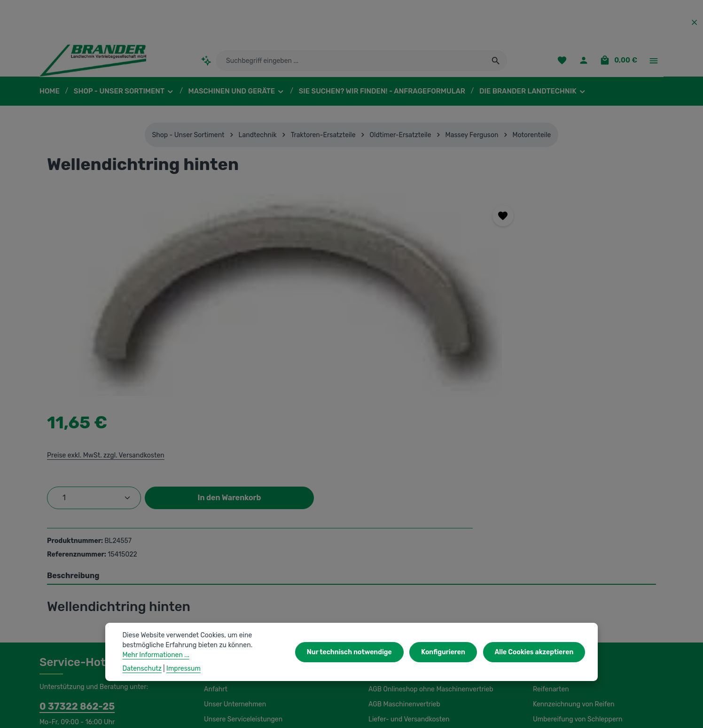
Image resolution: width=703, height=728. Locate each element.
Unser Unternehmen (234, 548)
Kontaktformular (113, 590)
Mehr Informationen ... (154, 655)
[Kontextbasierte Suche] (206, 63)
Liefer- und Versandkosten (407, 563)
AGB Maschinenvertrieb (403, 548)
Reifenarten (550, 533)
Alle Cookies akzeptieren (536, 652)
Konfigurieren (448, 652)
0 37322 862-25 (72, 550)
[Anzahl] (460, 287)
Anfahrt (215, 533)
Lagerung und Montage (567, 593)
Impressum (385, 578)
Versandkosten (457, 714)
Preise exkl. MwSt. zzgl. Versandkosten (470, 245)
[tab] (351, 419)
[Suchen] (496, 63)
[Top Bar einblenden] (653, 64)
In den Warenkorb (583, 287)
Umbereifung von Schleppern (575, 563)
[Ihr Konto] (586, 64)
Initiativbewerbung (395, 593)
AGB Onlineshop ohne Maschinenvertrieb (429, 533)
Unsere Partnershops (235, 685)
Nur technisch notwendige (358, 652)
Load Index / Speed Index (570, 578)
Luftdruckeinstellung (562, 608)
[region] (221, 301)
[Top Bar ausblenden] (694, 22)
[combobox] (351, 63)
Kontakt (215, 578)
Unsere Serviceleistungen (242, 563)
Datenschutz (387, 608)
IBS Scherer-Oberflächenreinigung (90, 685)
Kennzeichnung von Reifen (572, 548)
